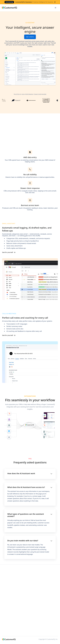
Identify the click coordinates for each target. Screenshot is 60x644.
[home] (27, 8)
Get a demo (30, 37)
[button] (56, 8)
